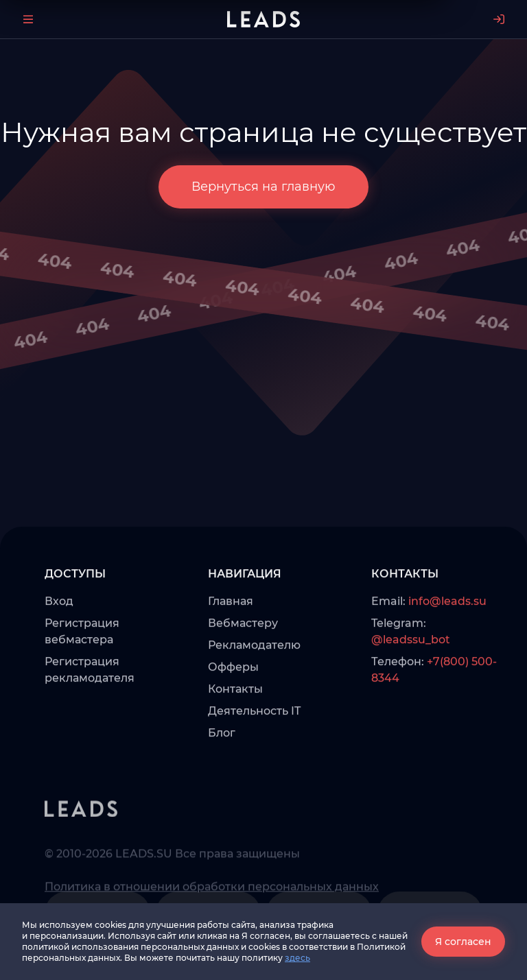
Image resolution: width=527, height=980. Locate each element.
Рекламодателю (254, 679)
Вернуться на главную (263, 187)
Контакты (235, 723)
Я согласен (463, 942)
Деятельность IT (254, 745)
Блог (222, 767)
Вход (59, 635)
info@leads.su (447, 635)
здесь (297, 958)
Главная (231, 635)
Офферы (233, 701)
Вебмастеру (243, 657)
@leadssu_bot (411, 674)
